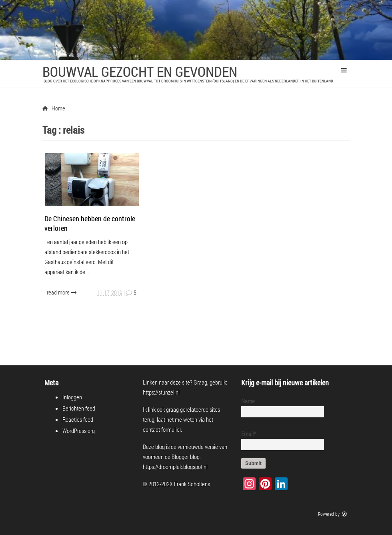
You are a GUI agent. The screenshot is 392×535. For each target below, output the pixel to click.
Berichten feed (79, 408)
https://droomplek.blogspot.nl (175, 467)
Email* (279, 440)
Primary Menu (344, 70)
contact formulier (162, 429)
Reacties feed (78, 419)
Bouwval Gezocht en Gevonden (140, 71)
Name (279, 407)
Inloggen (72, 397)
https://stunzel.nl (161, 392)
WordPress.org (79, 431)
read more (63, 292)
